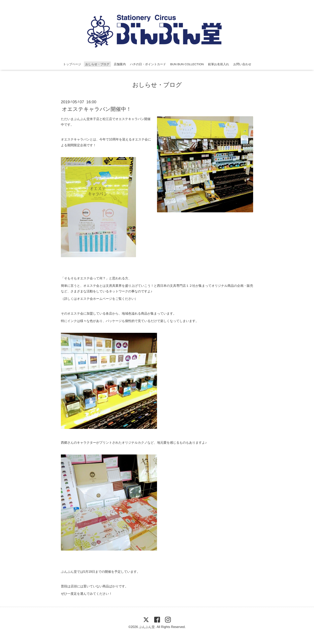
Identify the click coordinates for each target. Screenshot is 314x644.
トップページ (72, 64)
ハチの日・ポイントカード (148, 64)
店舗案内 (120, 64)
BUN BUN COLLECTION (187, 64)
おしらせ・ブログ (97, 64)
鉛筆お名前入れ (219, 64)
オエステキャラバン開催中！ (97, 109)
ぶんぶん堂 (147, 627)
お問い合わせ (242, 64)
